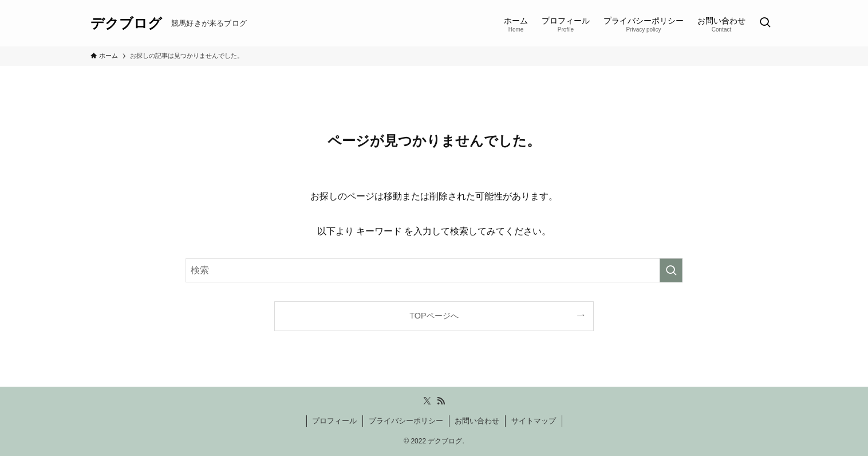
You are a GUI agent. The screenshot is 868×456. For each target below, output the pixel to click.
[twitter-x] (427, 401)
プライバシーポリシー (406, 421)
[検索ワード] (434, 270)
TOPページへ (434, 316)
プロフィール (334, 421)
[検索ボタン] (765, 23)
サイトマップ (534, 421)
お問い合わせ (477, 421)
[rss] (441, 401)
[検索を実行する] (671, 270)
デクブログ (126, 23)
